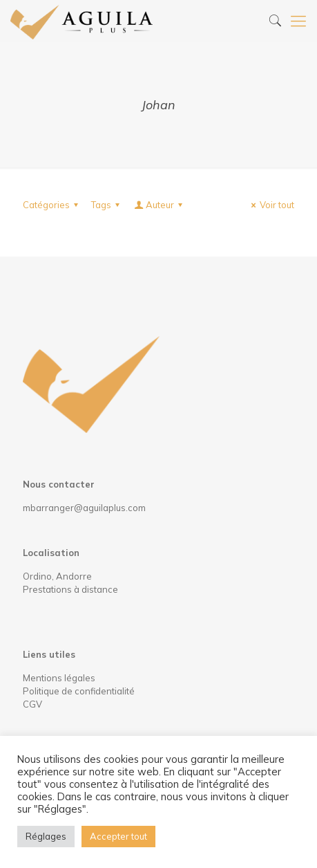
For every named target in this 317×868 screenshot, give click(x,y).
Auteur (159, 205)
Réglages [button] (46, 836)
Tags (107, 205)
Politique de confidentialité (79, 691)
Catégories (52, 205)
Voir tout (271, 205)
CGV (32, 704)
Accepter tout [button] (118, 836)
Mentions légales (59, 678)
